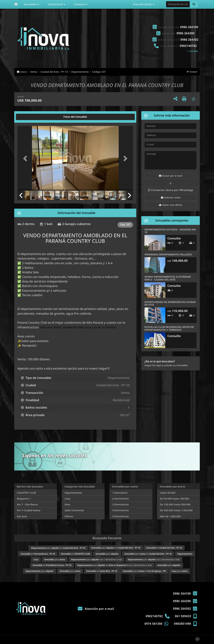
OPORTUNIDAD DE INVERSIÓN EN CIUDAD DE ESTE (170, 303)
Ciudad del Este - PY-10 (54, 72)
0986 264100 (189, 27)
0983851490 (183, 624)
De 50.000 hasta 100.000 (174, 498)
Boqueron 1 (24, 498)
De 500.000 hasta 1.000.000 (176, 510)
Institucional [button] (55, 4)
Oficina (69, 516)
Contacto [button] (79, 4)
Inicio (22, 72)
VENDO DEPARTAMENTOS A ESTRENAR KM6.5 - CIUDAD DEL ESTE (168, 278)
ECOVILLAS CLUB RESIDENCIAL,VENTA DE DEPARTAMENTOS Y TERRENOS (169, 328)
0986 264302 (189, 40)
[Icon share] (107, 39)
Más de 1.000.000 (170, 516)
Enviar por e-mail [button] (171, 176)
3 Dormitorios (120, 504)
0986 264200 (185, 33)
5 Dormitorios (120, 516)
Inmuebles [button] (30, 4)
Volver (192, 72)
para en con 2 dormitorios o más (114, 565)
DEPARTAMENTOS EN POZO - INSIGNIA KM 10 (170, 231)
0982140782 (188, 46)
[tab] (30, 117)
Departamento (80, 72)
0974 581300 (153, 624)
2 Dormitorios (120, 498)
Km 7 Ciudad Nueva (29, 510)
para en (58, 548)
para (107, 554)
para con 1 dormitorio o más (96, 560)
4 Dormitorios (120, 510)
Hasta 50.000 (168, 493)
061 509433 (183, 616)
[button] (194, 4)
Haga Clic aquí (153, 365)
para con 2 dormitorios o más (154, 560)
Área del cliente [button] (142, 4)
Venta (34, 72)
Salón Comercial (74, 510)
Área (67, 504)
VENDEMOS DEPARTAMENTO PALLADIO (168, 254)
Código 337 (99, 72)
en (164, 548)
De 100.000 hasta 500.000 (175, 504)
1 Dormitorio (120, 493)
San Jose (22, 516)
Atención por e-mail (96, 609)
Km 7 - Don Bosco (27, 504)
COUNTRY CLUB (26, 493)
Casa (67, 498)
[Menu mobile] (16, 4)
